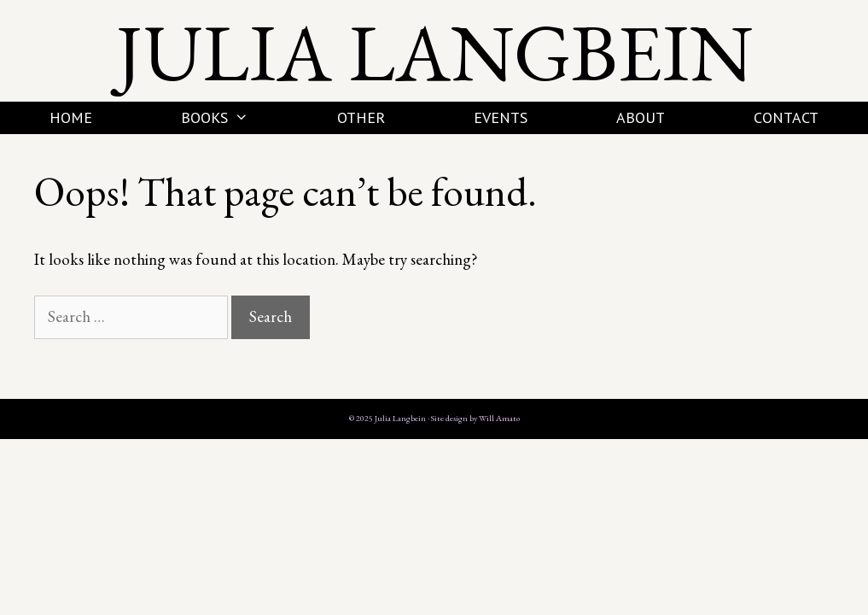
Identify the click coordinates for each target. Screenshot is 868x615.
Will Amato (499, 418)
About (641, 117)
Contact (786, 117)
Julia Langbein (434, 52)
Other (361, 117)
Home (71, 117)
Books (237, 118)
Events (501, 117)
